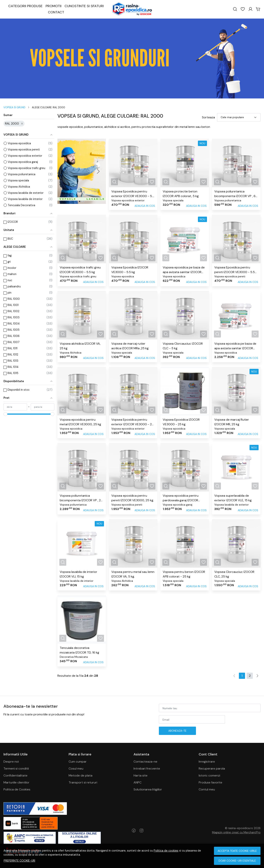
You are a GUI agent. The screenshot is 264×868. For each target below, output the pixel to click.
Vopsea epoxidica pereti (24, 150)
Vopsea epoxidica (19, 143)
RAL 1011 (12, 348)
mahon (12, 274)
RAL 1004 (14, 324)
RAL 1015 (13, 373)
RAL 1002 (13, 311)
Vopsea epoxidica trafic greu (26, 168)
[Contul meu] (250, 9)
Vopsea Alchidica (19, 187)
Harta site (141, 775)
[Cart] (258, 9)
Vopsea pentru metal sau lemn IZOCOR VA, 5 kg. (133, 574)
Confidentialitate (15, 775)
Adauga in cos (145, 206)
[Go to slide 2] (82, 201)
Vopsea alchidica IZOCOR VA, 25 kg (80, 346)
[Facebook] (134, 830)
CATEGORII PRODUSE (25, 6)
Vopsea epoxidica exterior (25, 156)
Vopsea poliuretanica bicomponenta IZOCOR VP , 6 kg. (235, 194)
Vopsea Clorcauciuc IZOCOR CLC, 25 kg (234, 574)
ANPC (138, 782)
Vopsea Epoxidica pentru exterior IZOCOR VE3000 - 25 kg (132, 422)
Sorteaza (208, 117)
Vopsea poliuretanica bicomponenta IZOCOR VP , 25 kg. (81, 498)
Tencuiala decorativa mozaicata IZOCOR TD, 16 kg (79, 650)
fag (10, 255)
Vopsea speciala (18, 180)
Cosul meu (76, 768)
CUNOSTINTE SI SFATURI (84, 6)
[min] (15, 407)
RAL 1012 (13, 355)
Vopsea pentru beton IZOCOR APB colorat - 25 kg (184, 574)
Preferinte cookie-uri (19, 861)
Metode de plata (80, 775)
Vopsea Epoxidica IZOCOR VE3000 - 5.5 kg (130, 270)
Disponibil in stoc (19, 390)
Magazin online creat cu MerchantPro (236, 832)
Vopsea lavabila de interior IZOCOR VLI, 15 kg (78, 574)
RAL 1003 (14, 317)
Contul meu (207, 789)
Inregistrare (207, 762)
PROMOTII (54, 6)
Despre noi (11, 762)
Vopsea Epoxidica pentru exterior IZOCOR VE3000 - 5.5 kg (133, 194)
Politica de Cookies (17, 789)
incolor (12, 268)
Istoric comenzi (209, 775)
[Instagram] (141, 830)
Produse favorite (210, 782)
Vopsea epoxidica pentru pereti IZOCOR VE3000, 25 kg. (133, 498)
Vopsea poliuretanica (22, 174)
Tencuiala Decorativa (21, 205)
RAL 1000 (14, 299)
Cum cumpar (78, 762)
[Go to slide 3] (83, 201)
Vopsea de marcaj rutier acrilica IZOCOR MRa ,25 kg (130, 346)
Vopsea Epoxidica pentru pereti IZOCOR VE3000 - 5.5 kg (235, 270)
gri (9, 262)
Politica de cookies (166, 851)
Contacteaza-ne (145, 762)
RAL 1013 (13, 361)
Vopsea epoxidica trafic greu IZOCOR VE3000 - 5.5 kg (80, 270)
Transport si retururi (83, 782)
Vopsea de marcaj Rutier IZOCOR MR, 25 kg (232, 422)
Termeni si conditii (16, 768)
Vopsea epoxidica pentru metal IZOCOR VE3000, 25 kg (80, 422)
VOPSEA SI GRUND (14, 107)
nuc (10, 280)
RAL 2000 (12, 124)
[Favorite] (243, 9)
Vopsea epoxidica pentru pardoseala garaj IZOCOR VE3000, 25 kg (181, 498)
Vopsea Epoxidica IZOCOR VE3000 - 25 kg (181, 422)
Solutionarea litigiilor (148, 789)
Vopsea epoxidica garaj (23, 162)
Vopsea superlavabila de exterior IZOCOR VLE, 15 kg (233, 498)
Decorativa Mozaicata (74, 657)
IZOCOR (13, 222)
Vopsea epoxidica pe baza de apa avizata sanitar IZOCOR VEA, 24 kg (235, 346)
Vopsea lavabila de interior (25, 199)
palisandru (14, 286)
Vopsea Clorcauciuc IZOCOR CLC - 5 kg (183, 346)
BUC (10, 239)
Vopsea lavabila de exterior (26, 193)
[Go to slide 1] (80, 201)
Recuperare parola (212, 768)
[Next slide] (98, 171)
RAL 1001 (13, 305)
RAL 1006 (14, 336)
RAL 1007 (14, 342)
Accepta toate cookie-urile (237, 851)
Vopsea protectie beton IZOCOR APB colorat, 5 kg (181, 194)
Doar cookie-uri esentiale (237, 861)
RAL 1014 (13, 367)
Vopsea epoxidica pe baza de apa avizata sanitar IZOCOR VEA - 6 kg (184, 270)
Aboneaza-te (177, 731)
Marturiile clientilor (16, 782)
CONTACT (56, 12)
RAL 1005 (14, 330)
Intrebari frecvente (147, 768)
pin (9, 293)
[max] (43, 407)
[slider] (5, 414)
